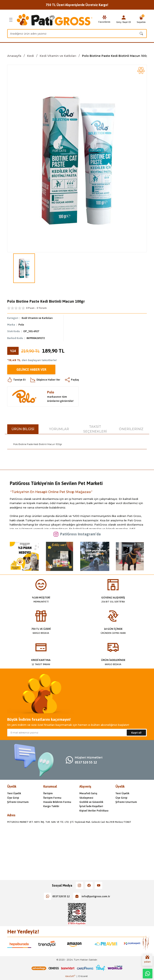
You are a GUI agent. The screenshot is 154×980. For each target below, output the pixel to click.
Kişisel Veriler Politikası (94, 811)
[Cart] (141, 20)
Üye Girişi (13, 798)
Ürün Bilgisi (23, 429)
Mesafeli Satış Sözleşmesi (88, 795)
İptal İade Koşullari (91, 806)
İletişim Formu (52, 798)
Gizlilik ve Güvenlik (91, 802)
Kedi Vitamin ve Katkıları (37, 318)
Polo (21, 325)
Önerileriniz (131, 429)
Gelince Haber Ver (31, 370)
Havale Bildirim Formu (57, 802)
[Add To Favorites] (141, 70)
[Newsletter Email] (77, 733)
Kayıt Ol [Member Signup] (127, 22)
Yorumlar (59, 429)
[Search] (77, 34)
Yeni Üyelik (14, 793)
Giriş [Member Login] (119, 22)
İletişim (48, 793)
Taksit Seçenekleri (95, 429)
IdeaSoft (70, 976)
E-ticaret (83, 976)
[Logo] (55, 20)
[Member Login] (124, 17)
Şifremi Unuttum (18, 802)
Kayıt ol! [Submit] (136, 733)
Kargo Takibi (51, 806)
